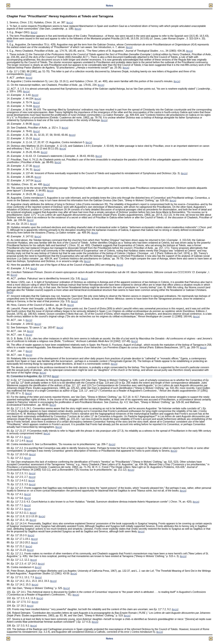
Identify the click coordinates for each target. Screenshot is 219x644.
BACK (70, 23)
